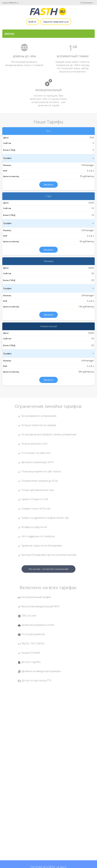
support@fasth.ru (10, 3)
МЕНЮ (9, 34)
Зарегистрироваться (56, 22)
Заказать (48, 185)
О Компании (86, 3)
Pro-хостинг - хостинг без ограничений (49, 569)
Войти (32, 22)
